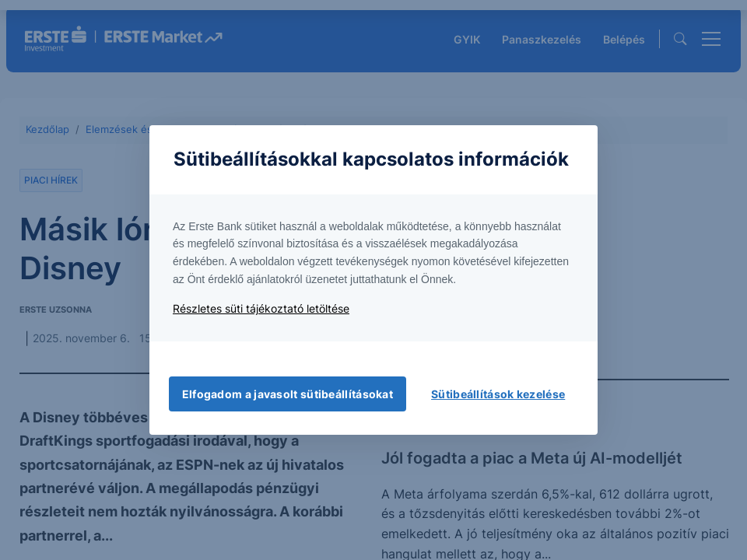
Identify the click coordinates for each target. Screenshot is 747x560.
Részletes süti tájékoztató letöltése (261, 308)
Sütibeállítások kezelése (498, 394)
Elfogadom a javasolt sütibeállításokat (288, 394)
